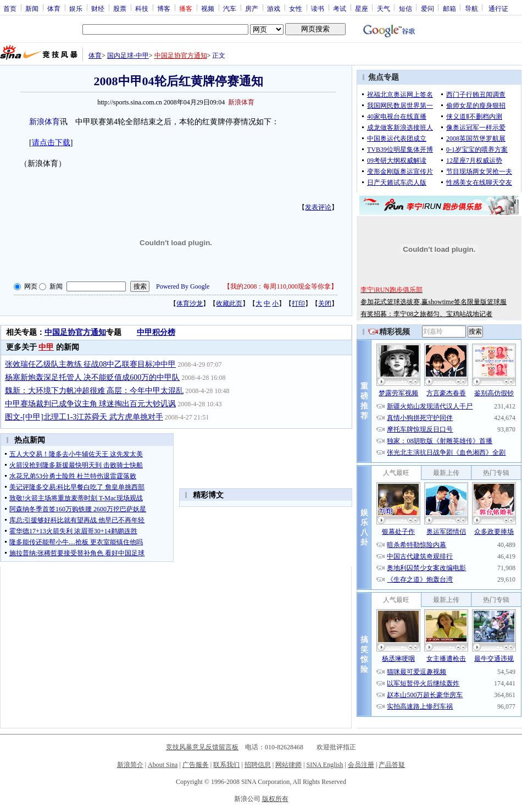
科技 (142, 8)
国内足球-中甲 (128, 56)
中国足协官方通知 (181, 56)
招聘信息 (258, 765)
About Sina (163, 765)
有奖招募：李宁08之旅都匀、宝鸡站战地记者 (426, 314)
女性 (296, 8)
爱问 (427, 8)
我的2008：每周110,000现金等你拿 (281, 286)
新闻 (32, 8)
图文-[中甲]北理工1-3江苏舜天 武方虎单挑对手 (84, 417)
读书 (318, 8)
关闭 (325, 303)
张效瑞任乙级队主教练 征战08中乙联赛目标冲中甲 (91, 364)
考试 (340, 8)
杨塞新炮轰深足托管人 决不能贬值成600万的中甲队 (93, 377)
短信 (406, 8)
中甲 (46, 347)
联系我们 (226, 765)
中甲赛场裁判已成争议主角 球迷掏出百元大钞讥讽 (91, 404)
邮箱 (449, 8)
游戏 (274, 8)
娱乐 (76, 8)
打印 (298, 303)
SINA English (324, 765)
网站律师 (288, 765)
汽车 (230, 8)
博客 (164, 8)
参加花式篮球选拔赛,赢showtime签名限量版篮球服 (434, 302)
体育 (54, 8)
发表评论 (318, 207)
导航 (471, 8)
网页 (31, 286)
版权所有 (275, 799)
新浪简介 (130, 765)
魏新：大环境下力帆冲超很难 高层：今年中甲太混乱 (95, 391)
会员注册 (361, 765)
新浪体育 (45, 122)
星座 (362, 8)
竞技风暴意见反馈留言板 (202, 747)
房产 (252, 8)
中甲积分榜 (156, 332)
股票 (120, 8)
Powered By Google (183, 286)
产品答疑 (392, 765)
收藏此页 (229, 303)
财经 (98, 8)
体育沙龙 (190, 303)
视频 (208, 8)
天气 (384, 8)
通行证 (498, 8)
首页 (10, 8)
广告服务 (196, 765)
